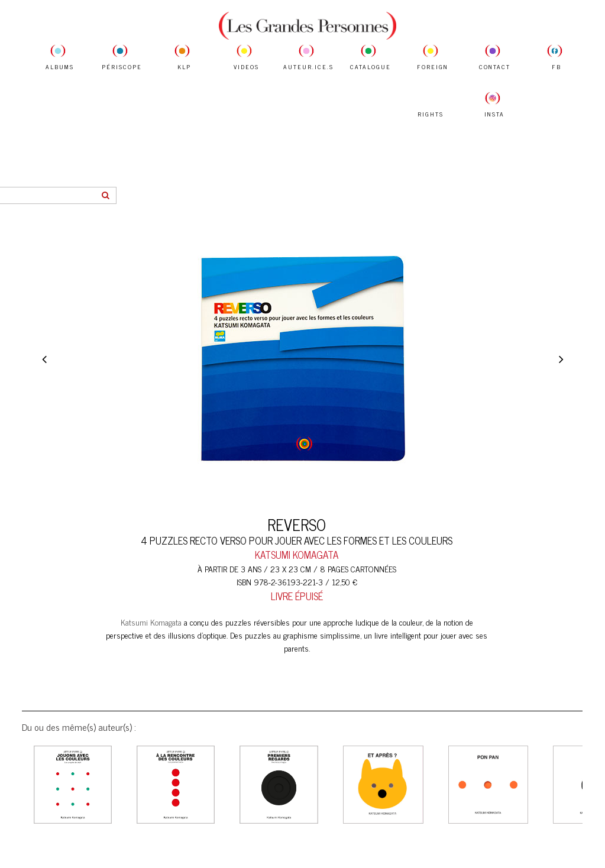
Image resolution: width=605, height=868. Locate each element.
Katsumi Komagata (151, 622)
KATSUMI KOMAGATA (297, 555)
